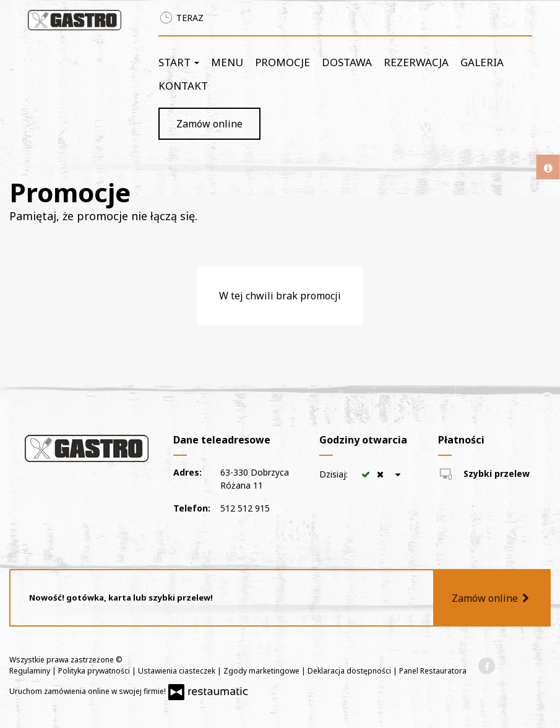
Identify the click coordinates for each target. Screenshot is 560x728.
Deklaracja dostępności (350, 671)
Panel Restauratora (433, 671)
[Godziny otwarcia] (398, 474)
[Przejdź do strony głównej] (75, 20)
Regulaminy (31, 671)
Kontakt (183, 86)
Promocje (282, 62)
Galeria (482, 62)
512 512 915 (245, 508)
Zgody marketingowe (262, 671)
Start (179, 62)
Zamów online (209, 124)
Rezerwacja (416, 62)
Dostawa (347, 62)
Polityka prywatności (95, 671)
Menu (227, 62)
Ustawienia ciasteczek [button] (178, 671)
